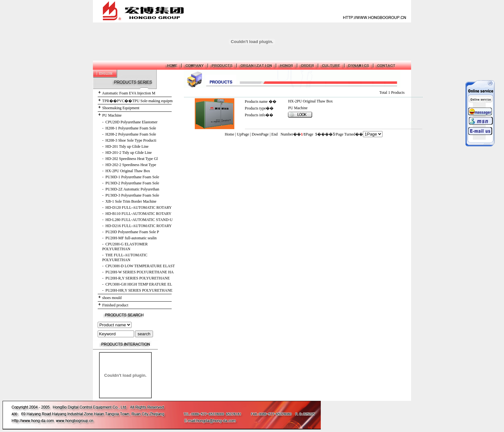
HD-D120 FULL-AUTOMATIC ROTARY (139, 207)
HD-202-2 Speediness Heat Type (131, 165)
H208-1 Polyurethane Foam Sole (131, 128)
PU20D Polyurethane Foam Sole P (132, 232)
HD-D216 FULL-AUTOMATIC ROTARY (139, 226)
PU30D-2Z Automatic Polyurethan (132, 189)
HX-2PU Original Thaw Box (128, 171)
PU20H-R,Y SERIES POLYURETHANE (138, 278)
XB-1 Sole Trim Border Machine (131, 201)
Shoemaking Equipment (121, 108)
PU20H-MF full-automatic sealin (131, 238)
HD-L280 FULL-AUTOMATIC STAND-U (139, 220)
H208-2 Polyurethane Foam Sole (131, 134)
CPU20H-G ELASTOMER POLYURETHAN (125, 247)
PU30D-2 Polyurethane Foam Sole (132, 183)
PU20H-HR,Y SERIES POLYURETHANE (139, 290)
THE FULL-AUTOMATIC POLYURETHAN (125, 257)
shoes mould (112, 298)
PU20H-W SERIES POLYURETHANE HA (139, 272)
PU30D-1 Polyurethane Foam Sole (132, 177)
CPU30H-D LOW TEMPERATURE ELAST (140, 266)
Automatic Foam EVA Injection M (129, 93)
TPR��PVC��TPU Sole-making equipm (137, 101)
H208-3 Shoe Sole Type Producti (131, 140)
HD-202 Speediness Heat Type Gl (132, 159)
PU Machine (112, 115)
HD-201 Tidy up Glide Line (127, 146)
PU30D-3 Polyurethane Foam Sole (132, 195)
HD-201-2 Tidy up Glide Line (129, 153)
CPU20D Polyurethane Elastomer (131, 122)
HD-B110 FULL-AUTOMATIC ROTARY (138, 214)
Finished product (115, 305)
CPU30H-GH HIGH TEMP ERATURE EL (139, 284)
